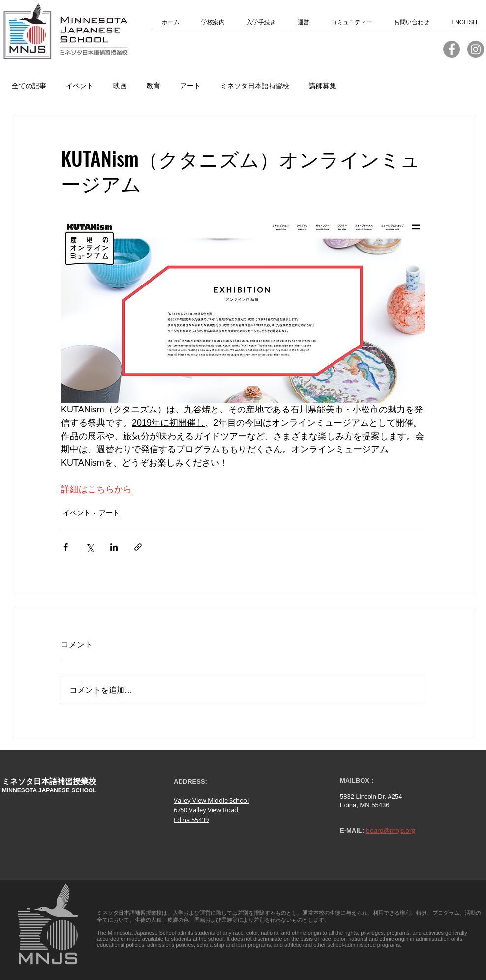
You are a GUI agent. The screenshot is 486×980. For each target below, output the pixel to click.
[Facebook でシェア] (66, 547)
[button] (213, 25)
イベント (80, 86)
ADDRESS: (190, 781)
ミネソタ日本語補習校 (255, 86)
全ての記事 (29, 86)
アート (190, 86)
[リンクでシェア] (138, 547)
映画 (120, 86)
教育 (153, 86)
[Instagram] (476, 49)
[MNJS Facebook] (452, 49)
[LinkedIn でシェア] (114, 547)
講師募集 (323, 86)
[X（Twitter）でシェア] (90, 547)
